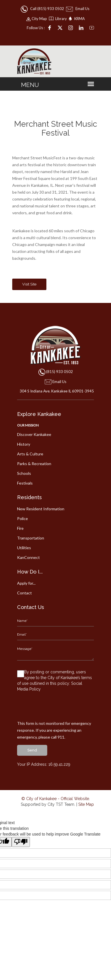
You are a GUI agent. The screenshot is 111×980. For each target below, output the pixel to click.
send (32, 750)
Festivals (25, 483)
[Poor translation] (21, 842)
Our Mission (28, 425)
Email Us (78, 9)
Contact (24, 593)
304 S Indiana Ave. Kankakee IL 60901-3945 (56, 391)
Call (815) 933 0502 (43, 9)
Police (22, 518)
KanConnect (28, 557)
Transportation (31, 538)
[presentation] (60, 709)
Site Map (86, 804)
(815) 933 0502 (59, 372)
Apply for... (26, 583)
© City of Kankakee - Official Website (55, 799)
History (24, 444)
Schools (24, 473)
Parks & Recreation (34, 464)
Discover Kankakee (34, 434)
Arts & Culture (30, 454)
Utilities (24, 548)
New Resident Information (41, 509)
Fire (20, 528)
